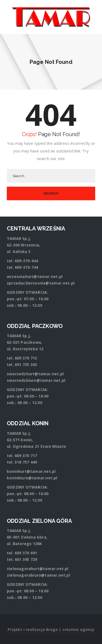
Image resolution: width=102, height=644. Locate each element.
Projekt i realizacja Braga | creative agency (51, 629)
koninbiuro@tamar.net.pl (32, 478)
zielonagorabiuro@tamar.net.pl (38, 575)
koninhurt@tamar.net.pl (31, 471)
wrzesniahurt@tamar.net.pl (35, 276)
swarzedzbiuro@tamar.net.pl (36, 380)
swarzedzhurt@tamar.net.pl (35, 374)
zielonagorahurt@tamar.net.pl (38, 569)
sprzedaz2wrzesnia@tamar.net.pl (41, 283)
